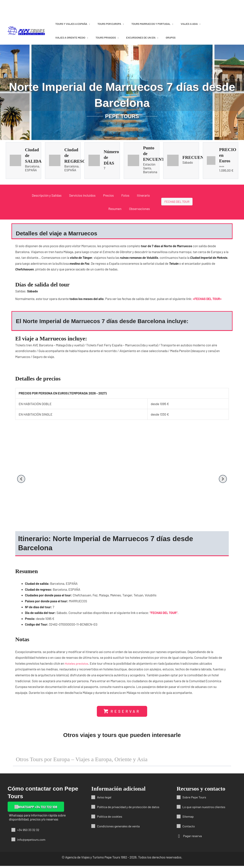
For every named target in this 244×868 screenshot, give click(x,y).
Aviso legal (104, 799)
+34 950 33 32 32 (29, 832)
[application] (88, 24)
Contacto (189, 828)
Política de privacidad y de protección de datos (129, 809)
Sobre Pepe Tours (195, 799)
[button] (21, 479)
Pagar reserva (193, 838)
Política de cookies (110, 818)
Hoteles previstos (77, 665)
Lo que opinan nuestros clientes (205, 809)
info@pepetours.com (32, 841)
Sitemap (188, 818)
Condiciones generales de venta (119, 828)
